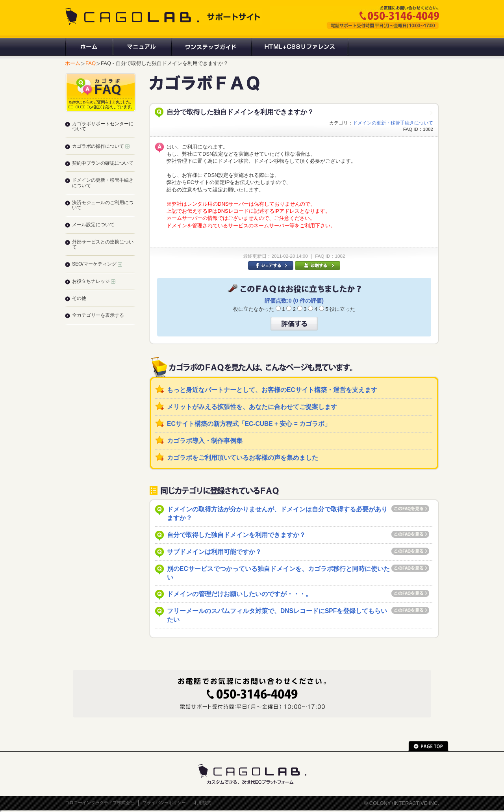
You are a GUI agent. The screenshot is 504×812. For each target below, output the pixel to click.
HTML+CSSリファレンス (300, 47)
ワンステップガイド (211, 47)
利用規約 (203, 803)
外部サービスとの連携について (103, 244)
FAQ (91, 63)
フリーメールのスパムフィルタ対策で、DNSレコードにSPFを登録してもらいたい (277, 615)
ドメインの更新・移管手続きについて (393, 123)
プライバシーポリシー (164, 803)
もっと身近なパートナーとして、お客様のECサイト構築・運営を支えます (272, 390)
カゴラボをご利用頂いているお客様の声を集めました (243, 458)
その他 (79, 298)
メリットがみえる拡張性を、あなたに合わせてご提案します (252, 407)
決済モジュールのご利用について (103, 205)
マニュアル (142, 47)
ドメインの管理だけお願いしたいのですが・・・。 (239, 594)
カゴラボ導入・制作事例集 (205, 441)
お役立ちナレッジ (94, 281)
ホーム (89, 47)
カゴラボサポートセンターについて (103, 126)
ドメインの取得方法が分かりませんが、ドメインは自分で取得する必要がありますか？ (277, 514)
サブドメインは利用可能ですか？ (214, 552)
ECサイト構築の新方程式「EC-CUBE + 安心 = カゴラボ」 (249, 424)
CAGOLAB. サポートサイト (163, 17)
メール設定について (93, 225)
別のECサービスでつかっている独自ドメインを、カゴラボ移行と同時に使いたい (278, 573)
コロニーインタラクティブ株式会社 (100, 803)
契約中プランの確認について (103, 163)
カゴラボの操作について (101, 146)
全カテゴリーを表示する (98, 315)
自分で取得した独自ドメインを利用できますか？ (236, 535)
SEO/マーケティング (97, 264)
